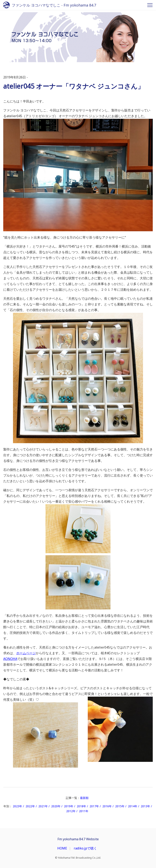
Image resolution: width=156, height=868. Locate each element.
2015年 (120, 806)
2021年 (43, 806)
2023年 (17, 806)
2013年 (145, 806)
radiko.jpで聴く (85, 848)
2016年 (107, 806)
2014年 (133, 806)
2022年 (30, 806)
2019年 (69, 806)
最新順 (84, 798)
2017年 (94, 806)
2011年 (84, 811)
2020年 (56, 806)
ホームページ (26, 653)
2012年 (71, 811)
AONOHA (10, 659)
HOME (62, 848)
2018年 (81, 806)
